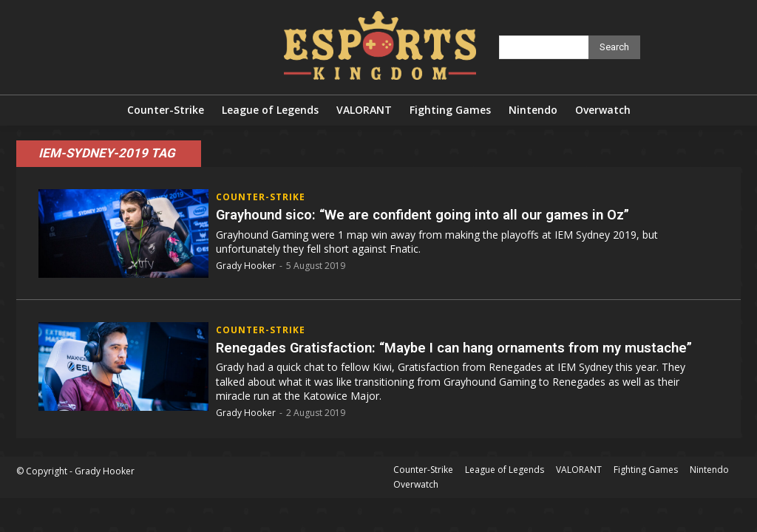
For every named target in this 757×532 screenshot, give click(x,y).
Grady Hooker (246, 266)
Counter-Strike (261, 197)
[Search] (614, 47)
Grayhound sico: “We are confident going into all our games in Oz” (439, 214)
